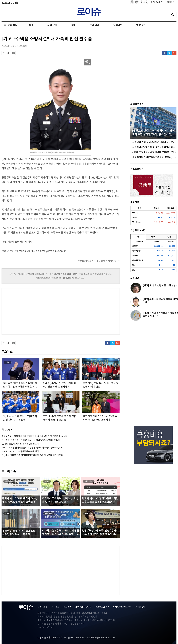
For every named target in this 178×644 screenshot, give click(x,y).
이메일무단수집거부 (122, 607)
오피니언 (118, 25)
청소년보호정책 (102, 607)
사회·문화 (52, 25)
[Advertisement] (32, 311)
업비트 (153, 237)
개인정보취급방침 (83, 607)
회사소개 (170, 2)
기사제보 (55, 607)
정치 (73, 25)
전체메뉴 (13, 25)
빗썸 (138, 237)
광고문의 (67, 607)
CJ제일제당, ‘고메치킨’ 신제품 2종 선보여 (20, 444)
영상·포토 (141, 25)
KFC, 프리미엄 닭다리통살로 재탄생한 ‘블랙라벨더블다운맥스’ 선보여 (32, 448)
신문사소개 (42, 607)
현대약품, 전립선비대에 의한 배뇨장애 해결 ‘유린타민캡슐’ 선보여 (31, 440)
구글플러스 (174, 53)
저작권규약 (140, 607)
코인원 (169, 237)
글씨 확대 (8, 53)
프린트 (13, 53)
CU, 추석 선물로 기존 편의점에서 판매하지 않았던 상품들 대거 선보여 (32, 455)
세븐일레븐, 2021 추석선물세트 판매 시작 (20, 452)
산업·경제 (94, 25)
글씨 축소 (4, 53)
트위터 (169, 53)
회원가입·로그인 (158, 2)
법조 (31, 25)
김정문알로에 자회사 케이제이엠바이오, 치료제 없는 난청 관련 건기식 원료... (36, 436)
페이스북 (164, 53)
